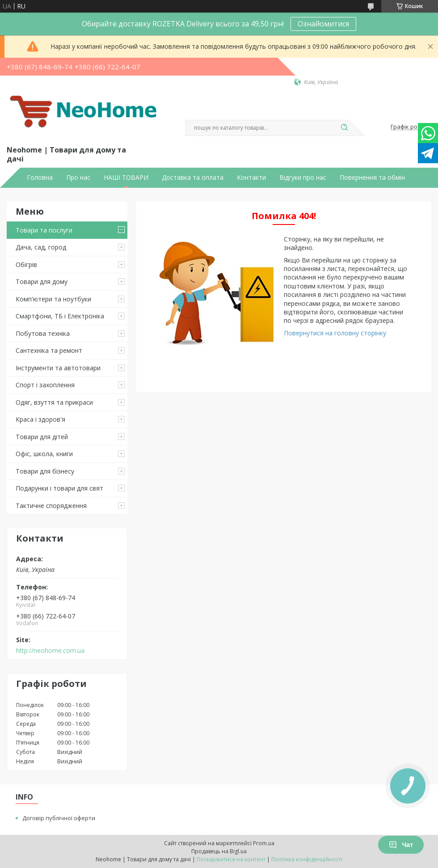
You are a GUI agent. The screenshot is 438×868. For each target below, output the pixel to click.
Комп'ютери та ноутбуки (53, 299)
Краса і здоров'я (40, 419)
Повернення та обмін (372, 178)
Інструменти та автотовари (58, 368)
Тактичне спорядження (51, 506)
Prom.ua (264, 843)
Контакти (251, 178)
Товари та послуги (44, 230)
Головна (40, 178)
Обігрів (26, 265)
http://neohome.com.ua (50, 651)
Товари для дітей (42, 437)
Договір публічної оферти (59, 818)
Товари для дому (42, 282)
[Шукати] (344, 128)
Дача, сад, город (41, 247)
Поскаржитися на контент (231, 859)
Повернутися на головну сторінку (335, 333)
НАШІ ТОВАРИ (126, 178)
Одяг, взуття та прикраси (54, 402)
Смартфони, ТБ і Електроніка (60, 316)
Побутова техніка (43, 333)
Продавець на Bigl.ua (219, 851)
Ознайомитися (323, 24)
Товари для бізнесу (45, 471)
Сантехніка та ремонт (49, 350)
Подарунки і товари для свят (59, 488)
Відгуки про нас (303, 178)
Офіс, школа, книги (44, 454)
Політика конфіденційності (307, 859)
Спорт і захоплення (45, 385)
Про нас (78, 178)
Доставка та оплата (193, 178)
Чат (401, 845)
